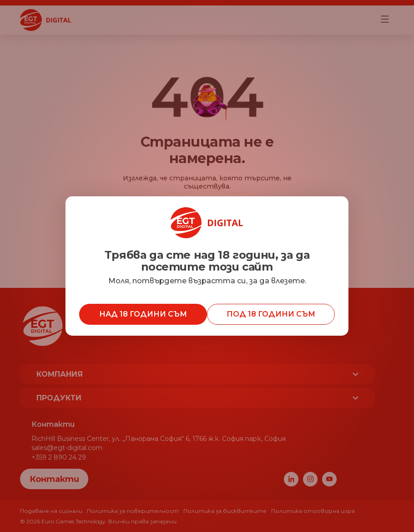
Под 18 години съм (271, 314)
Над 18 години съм (143, 314)
